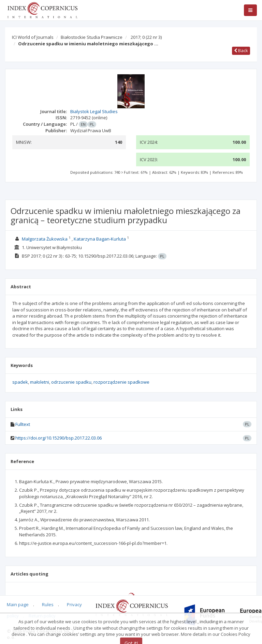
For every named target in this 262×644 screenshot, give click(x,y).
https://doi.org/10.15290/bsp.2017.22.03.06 (59, 438)
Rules (48, 604)
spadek (20, 382)
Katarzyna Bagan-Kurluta (100, 239)
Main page (18, 604)
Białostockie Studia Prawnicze (92, 37)
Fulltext (23, 424)
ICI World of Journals (33, 37)
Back (241, 50)
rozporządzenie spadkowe (121, 382)
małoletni (40, 382)
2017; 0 (146, 37)
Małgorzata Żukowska (45, 239)
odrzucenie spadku (71, 382)
